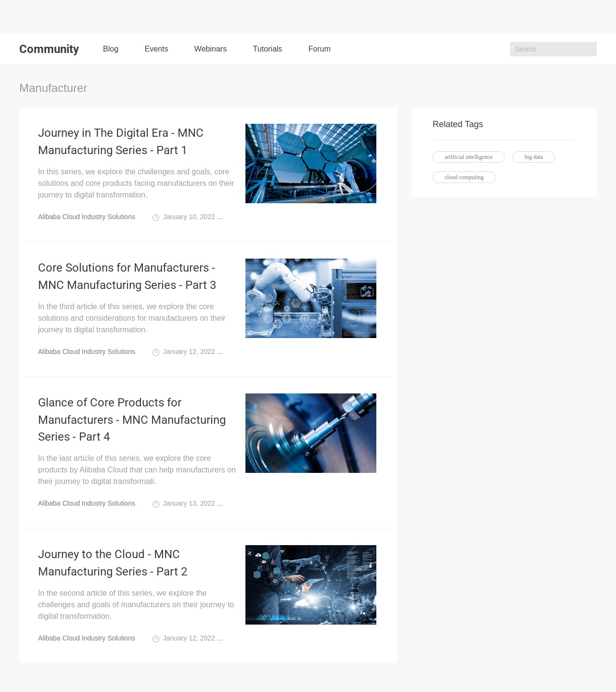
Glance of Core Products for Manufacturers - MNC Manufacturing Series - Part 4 (132, 420)
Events (156, 49)
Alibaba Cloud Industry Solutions (87, 217)
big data (534, 157)
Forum (320, 49)
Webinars (211, 49)
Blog (111, 49)
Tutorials (268, 49)
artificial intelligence (469, 157)
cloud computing (464, 177)
